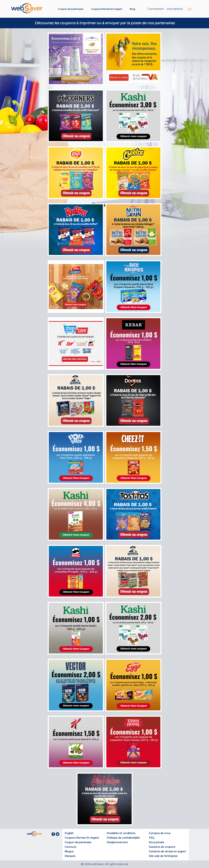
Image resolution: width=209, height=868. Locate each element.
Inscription (175, 9)
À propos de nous (160, 833)
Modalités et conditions (121, 833)
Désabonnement (117, 842)
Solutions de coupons (162, 847)
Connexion (156, 9)
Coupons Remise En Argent (107, 9)
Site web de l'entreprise (163, 856)
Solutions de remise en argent (167, 851)
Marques (70, 856)
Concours (70, 847)
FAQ (152, 838)
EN (190, 9)
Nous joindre (157, 842)
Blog (132, 9)
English (69, 833)
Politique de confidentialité (123, 838)
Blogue (69, 851)
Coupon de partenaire (71, 9)
